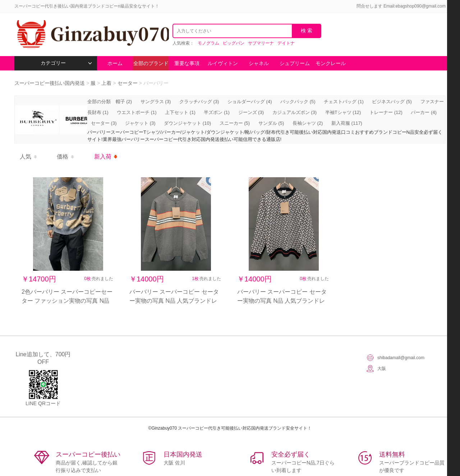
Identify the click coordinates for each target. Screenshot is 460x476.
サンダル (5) (271, 123)
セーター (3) (104, 123)
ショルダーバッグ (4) (250, 102)
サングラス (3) (156, 102)
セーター (128, 83)
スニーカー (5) (235, 123)
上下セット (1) (180, 112)
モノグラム (208, 43)
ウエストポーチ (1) (137, 112)
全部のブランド (151, 63)
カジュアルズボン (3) (295, 112)
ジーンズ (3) (251, 112)
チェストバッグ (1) (344, 102)
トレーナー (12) (386, 112)
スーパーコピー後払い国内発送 (50, 83)
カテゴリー (66, 63)
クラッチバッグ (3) (199, 102)
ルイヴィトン (223, 63)
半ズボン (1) (217, 112)
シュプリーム (295, 63)
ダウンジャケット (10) (187, 123)
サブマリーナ (261, 43)
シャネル (259, 63)
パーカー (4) (424, 112)
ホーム (115, 63)
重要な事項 (187, 63)
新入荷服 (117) (347, 123)
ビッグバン (234, 43)
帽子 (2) (124, 102)
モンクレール (331, 63)
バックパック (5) (298, 102)
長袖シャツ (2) (308, 123)
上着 (106, 83)
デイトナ (286, 43)
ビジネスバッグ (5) (392, 102)
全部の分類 (100, 102)
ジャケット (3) (140, 123)
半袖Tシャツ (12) (343, 112)
